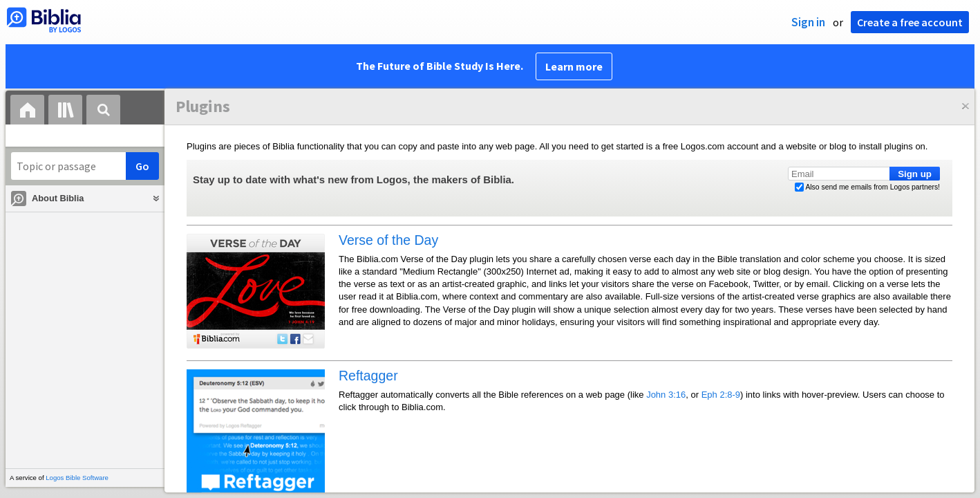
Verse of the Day (388, 240)
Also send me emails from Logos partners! (867, 187)
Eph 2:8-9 (721, 395)
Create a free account (910, 22)
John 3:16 (666, 395)
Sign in (808, 22)
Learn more (574, 66)
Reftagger (368, 376)
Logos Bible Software (77, 478)
